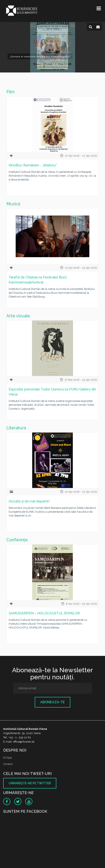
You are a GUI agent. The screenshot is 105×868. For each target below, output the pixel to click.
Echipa (8, 758)
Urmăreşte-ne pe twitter (30, 783)
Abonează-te (52, 702)
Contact (8, 764)
